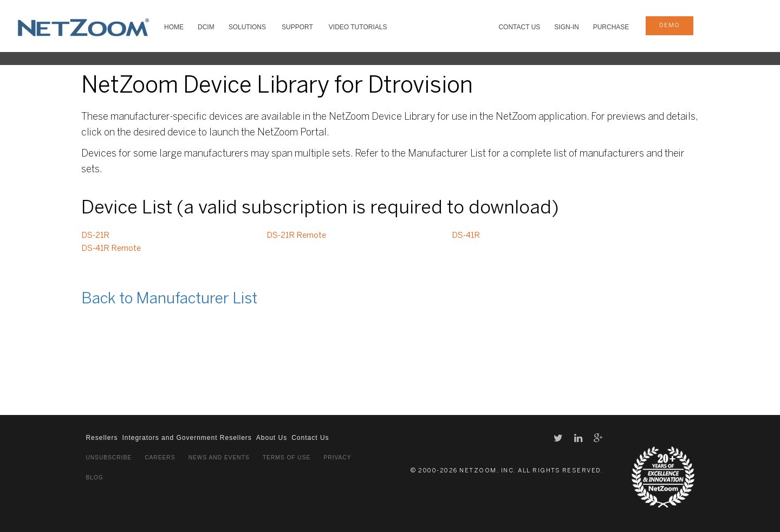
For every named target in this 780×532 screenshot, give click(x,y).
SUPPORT (297, 27)
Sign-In (566, 27)
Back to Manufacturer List (169, 299)
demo (669, 25)
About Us (272, 438)
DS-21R (95, 236)
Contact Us (519, 27)
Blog (94, 478)
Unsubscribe (109, 458)
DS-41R (466, 236)
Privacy (338, 458)
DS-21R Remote (296, 236)
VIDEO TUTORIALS (358, 27)
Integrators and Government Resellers (187, 438)
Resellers (102, 438)
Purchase (611, 27)
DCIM (206, 27)
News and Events (219, 458)
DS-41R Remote (111, 249)
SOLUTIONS (247, 27)
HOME (174, 27)
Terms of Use (287, 458)
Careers (160, 458)
